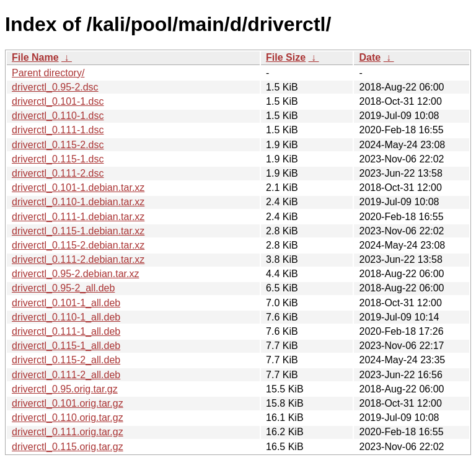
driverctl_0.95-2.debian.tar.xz (75, 274)
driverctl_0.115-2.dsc (58, 145)
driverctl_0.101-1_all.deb (66, 303)
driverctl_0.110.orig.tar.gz (68, 418)
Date (370, 57)
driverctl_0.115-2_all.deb (66, 360)
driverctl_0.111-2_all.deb (66, 375)
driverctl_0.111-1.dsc (58, 130)
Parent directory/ (48, 73)
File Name (35, 57)
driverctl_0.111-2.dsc (58, 173)
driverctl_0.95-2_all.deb (63, 288)
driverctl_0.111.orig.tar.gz (68, 432)
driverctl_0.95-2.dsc (55, 87)
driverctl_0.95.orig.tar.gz (65, 389)
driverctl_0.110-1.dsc (58, 116)
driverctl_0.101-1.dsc (58, 101)
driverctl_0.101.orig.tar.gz (68, 403)
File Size (286, 57)
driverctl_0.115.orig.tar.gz (68, 447)
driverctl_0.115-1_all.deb (66, 346)
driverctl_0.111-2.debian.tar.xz (78, 259)
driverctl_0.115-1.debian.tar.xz (78, 231)
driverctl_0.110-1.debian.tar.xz (78, 202)
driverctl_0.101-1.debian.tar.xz (78, 188)
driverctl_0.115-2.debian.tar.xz (78, 245)
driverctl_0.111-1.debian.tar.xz (78, 217)
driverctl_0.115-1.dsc (58, 159)
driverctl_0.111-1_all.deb (66, 331)
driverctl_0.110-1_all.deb (66, 317)
